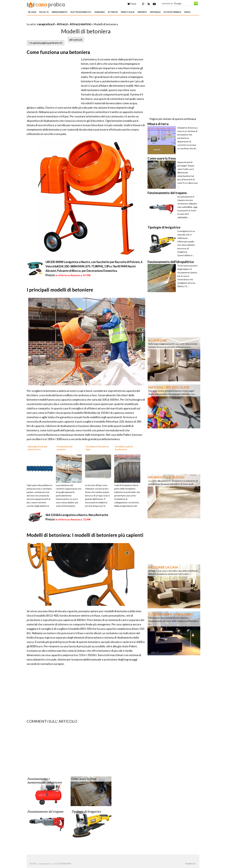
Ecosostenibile (172, 12)
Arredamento (60, 12)
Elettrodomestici (81, 12)
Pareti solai (128, 12)
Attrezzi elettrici (81, 24)
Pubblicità (190, 864)
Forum (132, 4)
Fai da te (44, 12)
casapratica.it (46, 24)
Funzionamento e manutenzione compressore (45, 781)
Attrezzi (113, 12)
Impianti (142, 12)
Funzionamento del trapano (45, 812)
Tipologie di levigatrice (86, 812)
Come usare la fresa (84, 779)
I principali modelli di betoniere (60, 290)
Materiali (155, 12)
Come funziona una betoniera (58, 52)
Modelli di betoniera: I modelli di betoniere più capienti (85, 535)
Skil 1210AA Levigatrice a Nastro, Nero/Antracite (77, 515)
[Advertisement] (63, 20)
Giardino (100, 12)
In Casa (32, 12)
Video (187, 12)
